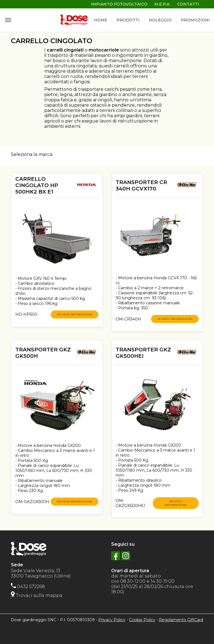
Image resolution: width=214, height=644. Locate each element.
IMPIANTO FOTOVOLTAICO (119, 4)
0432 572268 (28, 587)
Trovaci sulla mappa (37, 595)
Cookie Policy (142, 620)
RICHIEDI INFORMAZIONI (75, 314)
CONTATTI (188, 4)
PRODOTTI (128, 20)
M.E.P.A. (162, 4)
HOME (101, 20)
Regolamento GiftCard (181, 620)
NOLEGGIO (160, 20)
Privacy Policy (112, 620)
